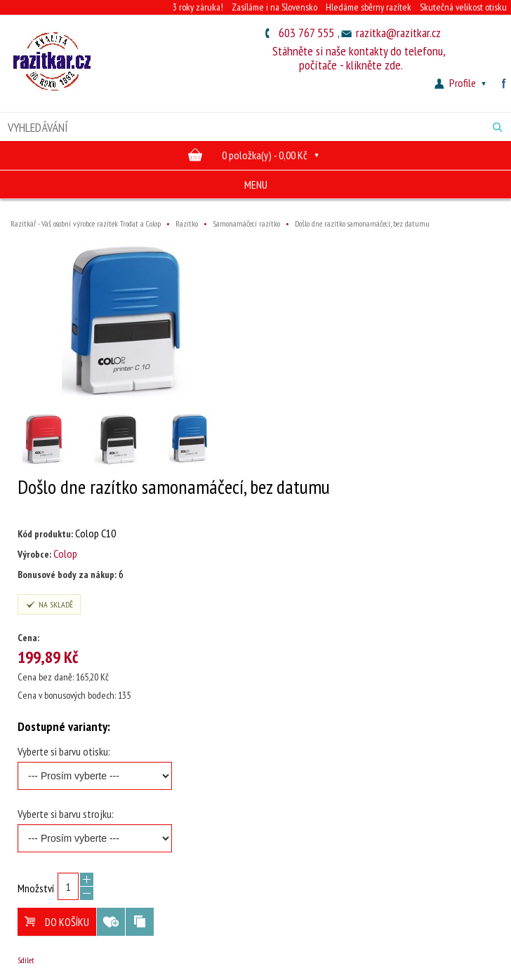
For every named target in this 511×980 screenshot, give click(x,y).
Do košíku (57, 922)
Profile (462, 83)
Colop (65, 553)
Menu (256, 184)
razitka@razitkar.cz (398, 33)
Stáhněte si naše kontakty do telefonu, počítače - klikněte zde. (359, 58)
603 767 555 (306, 33)
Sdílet (26, 960)
